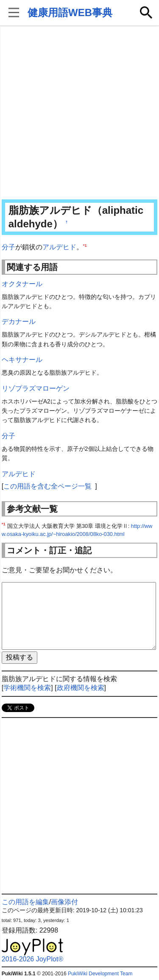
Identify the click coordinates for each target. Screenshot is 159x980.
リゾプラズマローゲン (36, 388)
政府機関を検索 (81, 688)
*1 (85, 245)
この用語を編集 (25, 902)
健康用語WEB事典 (70, 12)
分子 (8, 247)
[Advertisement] (79, 113)
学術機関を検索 (27, 688)
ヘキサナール (22, 360)
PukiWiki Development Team (100, 974)
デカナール (19, 322)
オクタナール (22, 284)
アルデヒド (59, 247)
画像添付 (64, 902)
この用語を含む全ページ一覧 (47, 486)
